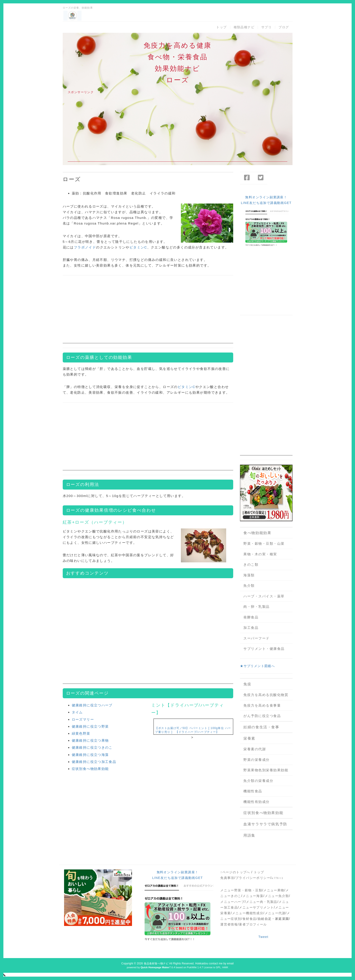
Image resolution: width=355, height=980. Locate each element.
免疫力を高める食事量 (262, 705)
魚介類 (249, 586)
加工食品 (251, 628)
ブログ (284, 27)
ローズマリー (83, 719)
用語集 (249, 835)
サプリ (266, 27)
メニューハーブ (233, 902)
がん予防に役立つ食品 (262, 716)
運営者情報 (229, 924)
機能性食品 (253, 791)
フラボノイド (85, 247)
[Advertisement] (177, 130)
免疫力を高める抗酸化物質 (266, 695)
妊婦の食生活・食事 (261, 727)
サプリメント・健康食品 (264, 649)
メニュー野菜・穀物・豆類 (241, 890)
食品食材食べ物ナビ (156, 963)
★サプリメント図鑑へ (257, 666)
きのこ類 (251, 565)
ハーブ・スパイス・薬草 (264, 596)
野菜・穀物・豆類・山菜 (264, 543)
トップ (221, 27)
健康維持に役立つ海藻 (90, 755)
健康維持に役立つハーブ (92, 705)
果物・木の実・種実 (260, 554)
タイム (77, 712)
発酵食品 (251, 617)
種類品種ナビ (244, 27)
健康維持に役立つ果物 (90, 740)
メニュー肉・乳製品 (262, 902)
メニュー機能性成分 (248, 913)
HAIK (225, 967)
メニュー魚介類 (277, 896)
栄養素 (249, 738)
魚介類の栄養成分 (258, 781)
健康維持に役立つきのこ (92, 747)
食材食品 (249, 919)
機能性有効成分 (257, 802)
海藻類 (249, 575)
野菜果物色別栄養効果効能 (266, 770)
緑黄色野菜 (81, 733)
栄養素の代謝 (255, 749)
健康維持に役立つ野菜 (90, 726)
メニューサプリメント (256, 907)
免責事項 (227, 878)
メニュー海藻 (253, 896)
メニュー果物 (274, 890)
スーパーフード (257, 638)
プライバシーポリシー (253, 878)
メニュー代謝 (275, 913)
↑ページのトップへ (235, 872)
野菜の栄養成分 (257, 760)
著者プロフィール (253, 924)
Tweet (263, 937)
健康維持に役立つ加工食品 (94, 762)
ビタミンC (138, 247)
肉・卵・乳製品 (257, 607)
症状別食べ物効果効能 (90, 769)
